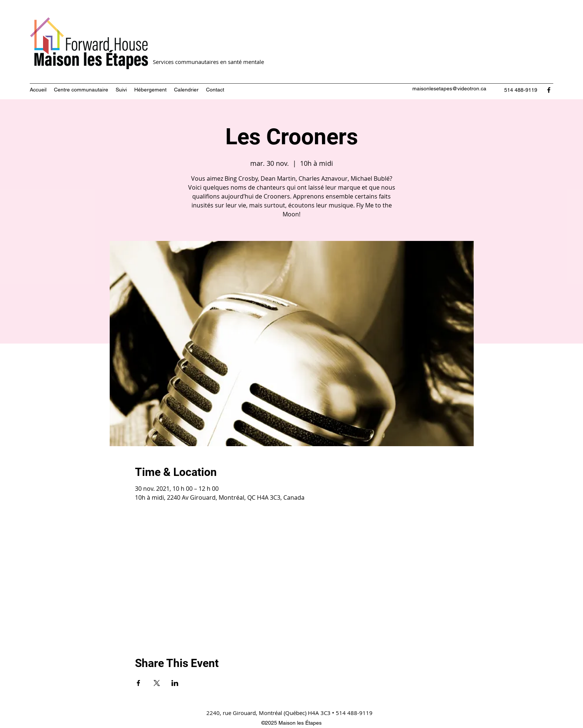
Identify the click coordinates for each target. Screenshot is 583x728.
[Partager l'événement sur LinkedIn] (175, 683)
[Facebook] (549, 90)
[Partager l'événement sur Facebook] (138, 683)
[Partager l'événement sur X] (157, 683)
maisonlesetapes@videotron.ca (449, 88)
